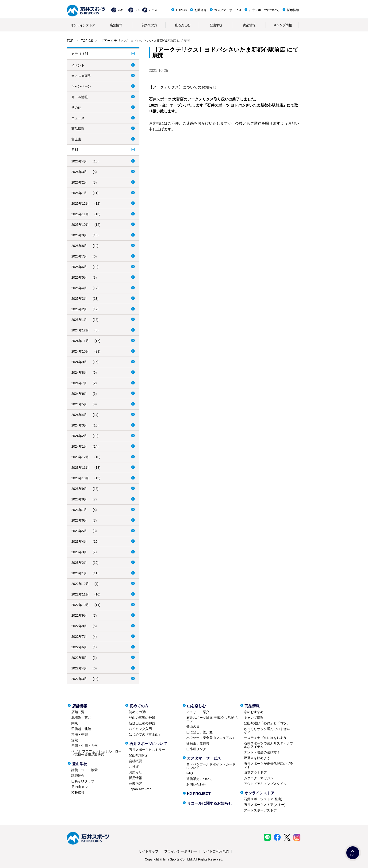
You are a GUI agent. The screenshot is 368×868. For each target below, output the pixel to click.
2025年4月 (79, 288)
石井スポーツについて (264, 10)
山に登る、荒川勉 (199, 732)
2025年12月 (80, 204)
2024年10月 (80, 351)
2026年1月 (79, 193)
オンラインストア (83, 25)
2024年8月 (79, 373)
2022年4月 (79, 668)
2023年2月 (79, 563)
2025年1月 (79, 320)
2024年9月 (79, 362)
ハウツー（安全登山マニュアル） (211, 738)
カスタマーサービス (228, 10)
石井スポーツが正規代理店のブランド (268, 765)
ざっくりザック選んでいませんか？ (267, 730)
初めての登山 (139, 712)
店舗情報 (116, 25)
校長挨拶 (78, 792)
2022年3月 (79, 679)
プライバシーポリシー (181, 851)
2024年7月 (79, 383)
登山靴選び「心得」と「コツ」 (267, 723)
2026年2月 (79, 182)
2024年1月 (79, 446)
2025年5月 (79, 277)
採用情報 (293, 10)
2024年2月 (79, 436)
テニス (153, 10)
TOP (70, 41)
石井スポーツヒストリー (147, 750)
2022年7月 (79, 637)
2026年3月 (79, 172)
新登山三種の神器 (142, 723)
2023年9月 (79, 489)
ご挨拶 (134, 767)
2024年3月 (79, 425)
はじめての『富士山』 (145, 734)
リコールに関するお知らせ (210, 803)
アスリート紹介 (198, 712)
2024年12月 (80, 330)
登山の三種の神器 (142, 718)
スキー (122, 10)
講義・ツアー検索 (84, 770)
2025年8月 (79, 246)
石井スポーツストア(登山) (263, 799)
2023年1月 (79, 573)
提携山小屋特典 (198, 743)
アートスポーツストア (260, 810)
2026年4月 (79, 161)
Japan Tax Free (140, 789)
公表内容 (135, 784)
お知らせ (135, 772)
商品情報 (249, 25)
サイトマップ (149, 851)
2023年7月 (79, 510)
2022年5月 (79, 658)
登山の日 (193, 726)
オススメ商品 (81, 76)
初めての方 (149, 25)
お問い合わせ (196, 784)
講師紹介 (78, 776)
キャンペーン (81, 86)
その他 (76, 108)
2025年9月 (79, 235)
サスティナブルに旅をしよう (265, 738)
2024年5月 (79, 404)
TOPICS (181, 10)
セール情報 (80, 97)
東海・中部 (80, 734)
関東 (75, 723)
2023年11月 (80, 468)
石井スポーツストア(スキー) (265, 805)
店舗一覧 (78, 712)
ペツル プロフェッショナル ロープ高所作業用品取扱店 (96, 753)
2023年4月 (79, 542)
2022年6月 (79, 647)
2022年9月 (79, 615)
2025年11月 (80, 214)
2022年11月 (80, 594)
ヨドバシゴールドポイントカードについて (211, 766)
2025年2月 (79, 309)
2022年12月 (80, 584)
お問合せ (200, 10)
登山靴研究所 (139, 755)
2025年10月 (80, 225)
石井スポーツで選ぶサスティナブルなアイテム (268, 745)
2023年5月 (79, 531)
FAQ (190, 773)
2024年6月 (79, 394)
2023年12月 (80, 457)
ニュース (78, 118)
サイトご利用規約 (216, 851)
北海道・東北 (81, 718)
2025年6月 (79, 267)
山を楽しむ (183, 25)
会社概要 (135, 761)
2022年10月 (80, 605)
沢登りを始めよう (257, 758)
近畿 (75, 740)
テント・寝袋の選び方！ (262, 752)
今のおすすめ (254, 712)
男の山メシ (80, 787)
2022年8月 (79, 626)
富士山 (76, 139)
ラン (137, 10)
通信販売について (199, 779)
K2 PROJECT (199, 794)
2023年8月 (79, 499)
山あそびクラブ (83, 781)
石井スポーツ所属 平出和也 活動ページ (212, 719)
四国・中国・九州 (84, 746)
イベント (78, 65)
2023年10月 (80, 478)
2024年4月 (79, 415)
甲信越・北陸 (81, 729)
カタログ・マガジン (259, 778)
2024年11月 (80, 341)
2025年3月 (79, 299)
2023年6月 (79, 520)
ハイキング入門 (140, 729)
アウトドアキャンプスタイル (265, 784)
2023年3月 (79, 552)
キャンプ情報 (283, 25)
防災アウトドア (255, 772)
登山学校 (216, 25)
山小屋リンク (196, 749)
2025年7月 (79, 256)
